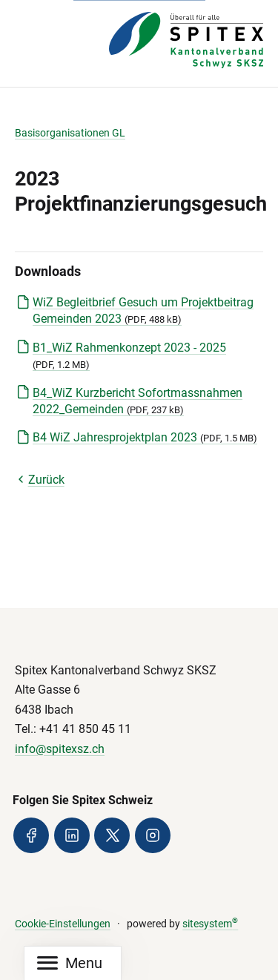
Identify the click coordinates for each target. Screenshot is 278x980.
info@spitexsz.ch (60, 749)
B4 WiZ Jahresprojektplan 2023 (145, 437)
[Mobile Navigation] (70, 963)
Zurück (40, 480)
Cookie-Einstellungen (63, 924)
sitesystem (210, 924)
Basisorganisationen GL (70, 133)
